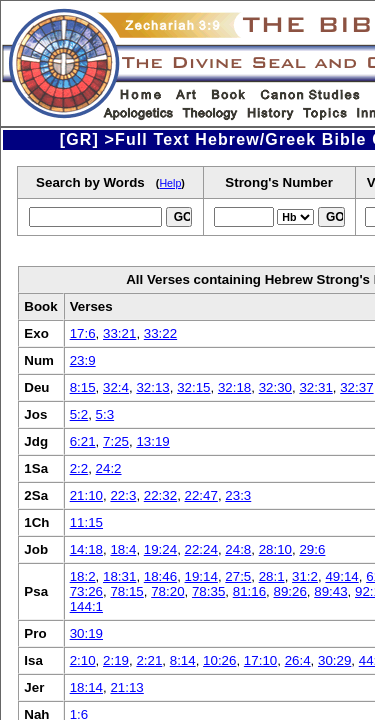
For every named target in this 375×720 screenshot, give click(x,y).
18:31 (119, 576)
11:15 (86, 522)
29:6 (312, 549)
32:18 (234, 387)
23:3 (238, 495)
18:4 (123, 549)
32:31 (315, 387)
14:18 (86, 549)
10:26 (219, 660)
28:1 (272, 576)
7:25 (116, 441)
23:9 (83, 360)
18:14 (86, 687)
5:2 (79, 414)
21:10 (86, 495)
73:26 (86, 591)
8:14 (183, 660)
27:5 (238, 576)
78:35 (208, 591)
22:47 (201, 495)
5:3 (105, 414)
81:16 (249, 591)
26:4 (298, 660)
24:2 (109, 468)
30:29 (334, 660)
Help (170, 183)
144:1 (86, 606)
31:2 (305, 576)
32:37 (356, 387)
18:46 (160, 576)
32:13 (152, 387)
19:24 (160, 549)
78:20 (167, 591)
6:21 (83, 441)
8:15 (83, 387)
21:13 (126, 687)
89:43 (330, 591)
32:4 (116, 387)
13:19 (152, 441)
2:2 (79, 468)
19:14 (201, 576)
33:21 (119, 333)
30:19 (86, 633)
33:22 (160, 333)
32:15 (193, 387)
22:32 (160, 495)
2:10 (83, 660)
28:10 (275, 549)
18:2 (83, 576)
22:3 (123, 495)
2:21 (149, 660)
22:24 (201, 549)
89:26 (289, 591)
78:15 (126, 591)
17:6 (83, 333)
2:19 (116, 660)
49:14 (341, 576)
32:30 (275, 387)
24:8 (238, 549)
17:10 (260, 660)
